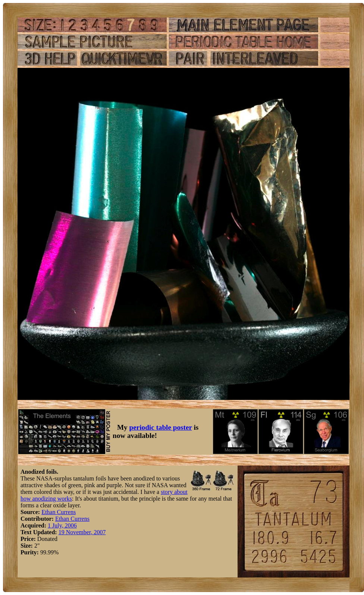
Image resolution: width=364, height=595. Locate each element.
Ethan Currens (59, 512)
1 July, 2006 (62, 525)
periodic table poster (161, 427)
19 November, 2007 (82, 532)
